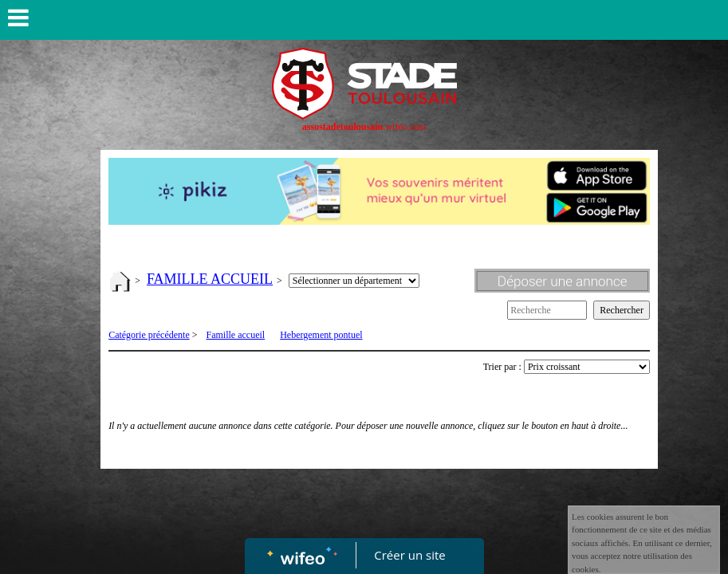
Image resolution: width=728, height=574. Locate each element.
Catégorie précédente (149, 335)
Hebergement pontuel (321, 335)
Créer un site (409, 555)
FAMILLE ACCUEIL (210, 279)
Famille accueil (236, 335)
